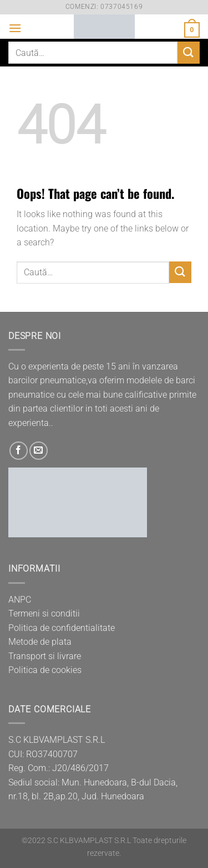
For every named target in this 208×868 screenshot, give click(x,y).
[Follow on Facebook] (19, 451)
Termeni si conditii (44, 613)
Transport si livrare (45, 656)
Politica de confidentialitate (62, 628)
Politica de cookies (45, 670)
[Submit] (189, 52)
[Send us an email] (39, 451)
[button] (15, 28)
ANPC (20, 600)
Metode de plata (40, 642)
